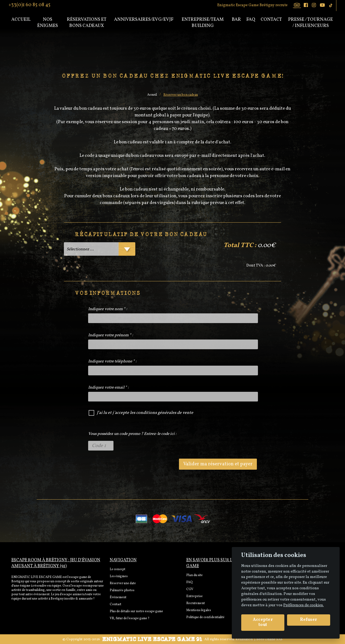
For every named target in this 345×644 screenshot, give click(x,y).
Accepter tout (263, 622)
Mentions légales (199, 610)
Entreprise (194, 596)
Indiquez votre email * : (108, 388)
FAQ (189, 582)
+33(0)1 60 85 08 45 (30, 5)
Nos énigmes (48, 23)
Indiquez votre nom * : (108, 309)
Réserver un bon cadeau (181, 95)
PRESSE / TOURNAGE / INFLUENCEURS (310, 23)
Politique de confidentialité (205, 617)
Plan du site (194, 575)
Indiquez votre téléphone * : (112, 361)
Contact (271, 20)
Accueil (21, 20)
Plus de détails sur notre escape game (136, 611)
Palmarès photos (122, 590)
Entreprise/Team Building (203, 23)
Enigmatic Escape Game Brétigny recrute (252, 5)
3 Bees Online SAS (268, 639)
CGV (190, 589)
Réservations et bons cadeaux (87, 23)
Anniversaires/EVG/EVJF (144, 20)
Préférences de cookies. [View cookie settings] (303, 605)
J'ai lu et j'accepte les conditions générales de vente (145, 413)
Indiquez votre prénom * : (111, 335)
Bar (236, 20)
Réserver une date (123, 583)
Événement (118, 597)
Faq (251, 20)
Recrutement (196, 603)
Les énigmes (119, 576)
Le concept (118, 569)
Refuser (309, 620)
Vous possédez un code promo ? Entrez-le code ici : (132, 434)
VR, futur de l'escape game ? (130, 618)
